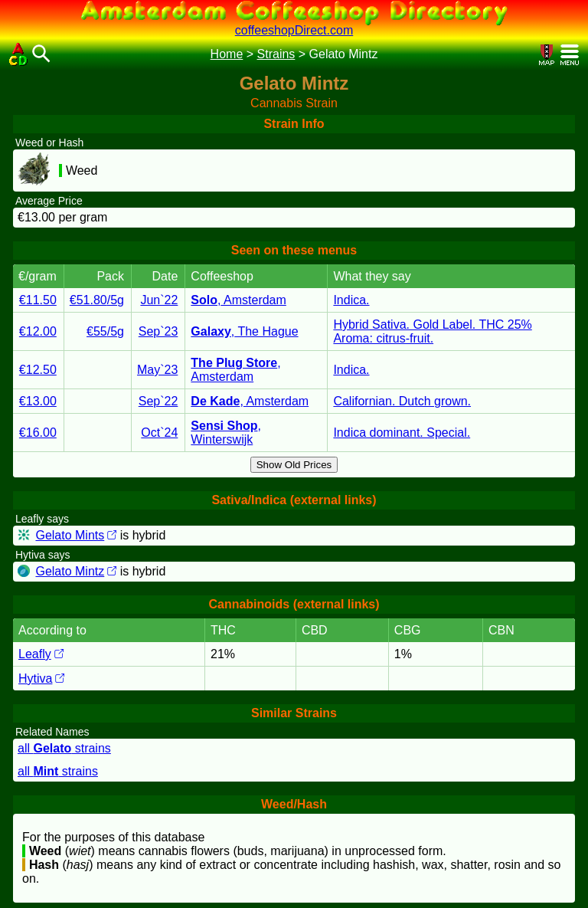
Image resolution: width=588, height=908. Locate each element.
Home (227, 54)
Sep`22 (158, 401)
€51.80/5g (97, 300)
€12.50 (38, 370)
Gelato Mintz (76, 571)
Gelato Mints (76, 535)
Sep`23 (158, 331)
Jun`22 (159, 300)
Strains (276, 54)
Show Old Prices (294, 465)
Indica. (351, 300)
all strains (64, 748)
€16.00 (38, 433)
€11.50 (38, 300)
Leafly (41, 654)
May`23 (157, 370)
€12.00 (38, 331)
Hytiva (41, 679)
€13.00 (38, 401)
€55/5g (105, 331)
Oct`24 (159, 433)
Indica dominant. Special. (402, 433)
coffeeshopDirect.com (294, 30)
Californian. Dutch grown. (402, 401)
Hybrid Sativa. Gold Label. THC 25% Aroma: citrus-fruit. (432, 331)
